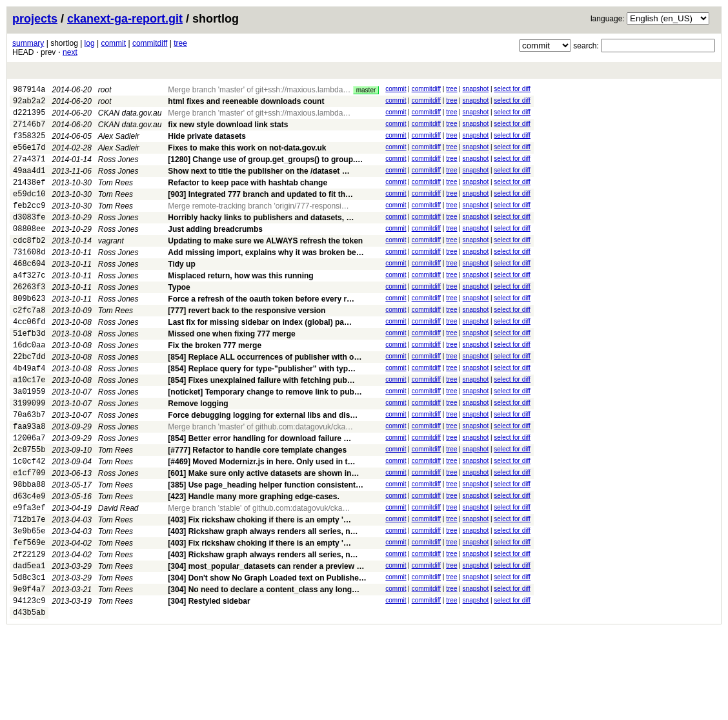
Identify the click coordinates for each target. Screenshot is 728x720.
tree (180, 43)
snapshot (476, 89)
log (90, 43)
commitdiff (150, 43)
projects (35, 19)
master (366, 90)
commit (113, 43)
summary (28, 43)
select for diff (512, 89)
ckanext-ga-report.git (125, 19)
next (70, 52)
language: (608, 19)
